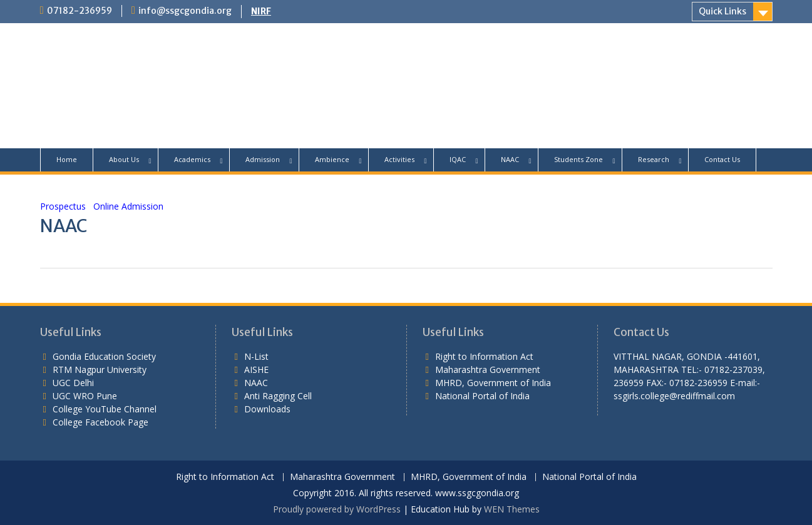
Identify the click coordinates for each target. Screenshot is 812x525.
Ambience (332, 159)
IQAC (458, 159)
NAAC (510, 159)
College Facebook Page (100, 422)
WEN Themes (512, 509)
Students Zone (578, 159)
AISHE (256, 370)
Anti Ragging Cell (278, 396)
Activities (399, 159)
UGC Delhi (73, 383)
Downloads (267, 409)
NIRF (261, 11)
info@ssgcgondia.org (185, 11)
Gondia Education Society (104, 356)
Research (654, 159)
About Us (124, 159)
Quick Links (722, 11)
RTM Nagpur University (100, 370)
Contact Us (722, 159)
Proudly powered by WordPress (337, 509)
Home (67, 159)
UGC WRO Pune (85, 396)
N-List (256, 356)
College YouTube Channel (105, 409)
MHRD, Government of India (493, 383)
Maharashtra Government (488, 370)
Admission (263, 159)
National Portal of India (482, 396)
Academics (192, 159)
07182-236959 (80, 11)
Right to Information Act (484, 356)
